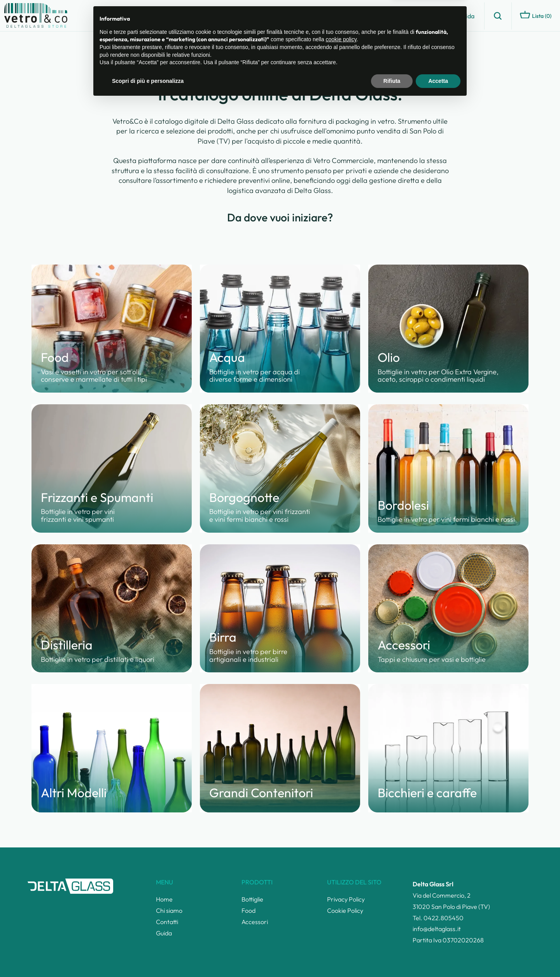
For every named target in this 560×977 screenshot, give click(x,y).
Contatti (434, 16)
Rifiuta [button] (392, 956)
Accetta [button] (438, 956)
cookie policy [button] (341, 914)
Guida (466, 16)
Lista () (536, 15)
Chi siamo (396, 16)
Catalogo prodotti (346, 16)
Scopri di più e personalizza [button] (148, 956)
